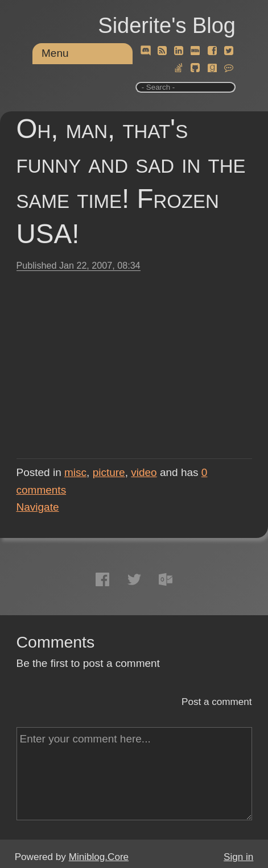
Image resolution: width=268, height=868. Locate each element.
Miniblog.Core (99, 857)
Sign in (238, 857)
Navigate (38, 507)
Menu (55, 53)
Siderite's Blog (167, 26)
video (144, 472)
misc (75, 472)
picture (109, 472)
